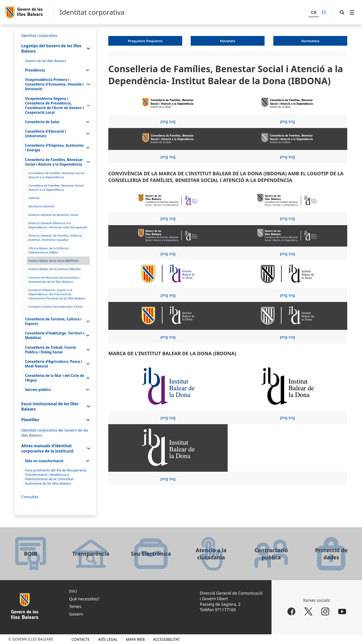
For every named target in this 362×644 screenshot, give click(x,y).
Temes (75, 606)
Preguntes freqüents (145, 41)
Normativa (310, 41)
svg (172, 121)
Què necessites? (84, 599)
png (164, 121)
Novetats (228, 41)
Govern (76, 614)
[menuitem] (352, 12)
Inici (73, 591)
